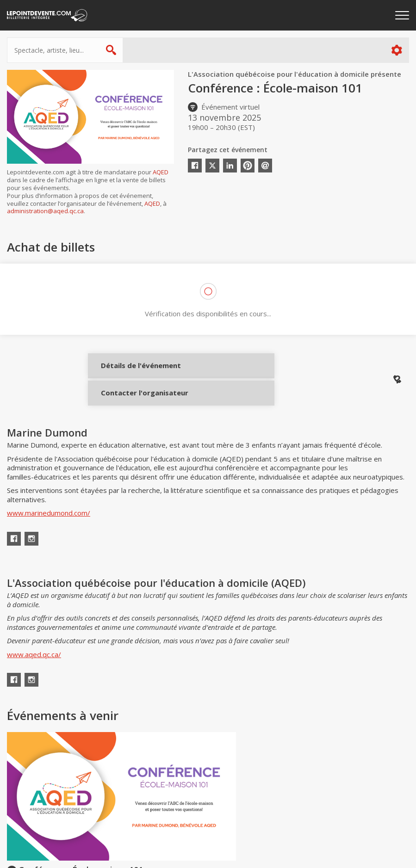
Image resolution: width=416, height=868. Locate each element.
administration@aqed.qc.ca (45, 211)
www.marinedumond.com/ (49, 527)
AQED (161, 172)
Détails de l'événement (131, 372)
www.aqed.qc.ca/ (34, 668)
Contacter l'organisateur (131, 400)
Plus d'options (396, 50)
